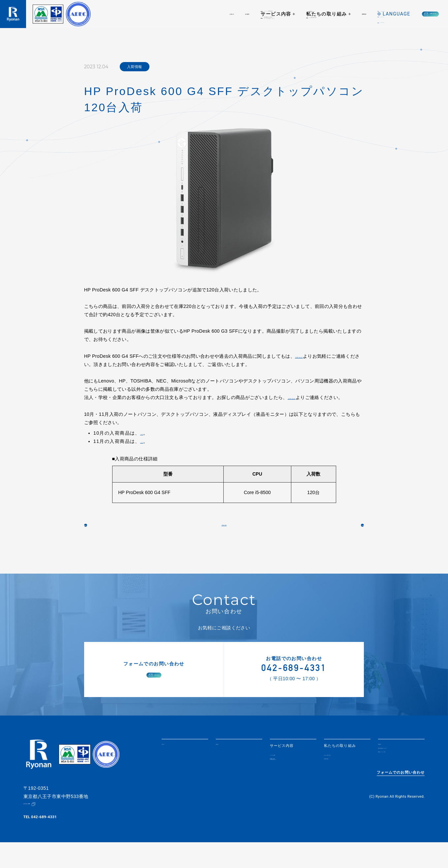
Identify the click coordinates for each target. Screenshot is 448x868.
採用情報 (309, 14)
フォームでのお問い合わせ (401, 801)
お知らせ (145, 14)
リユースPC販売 (285, 777)
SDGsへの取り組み (342, 777)
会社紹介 (177, 14)
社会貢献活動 (336, 784)
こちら (147, 441)
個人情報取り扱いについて (400, 775)
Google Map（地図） (42, 830)
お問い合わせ (411, 14)
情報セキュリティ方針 (398, 783)
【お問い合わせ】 (313, 356)
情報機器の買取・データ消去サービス (288, 785)
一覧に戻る (224, 540)
